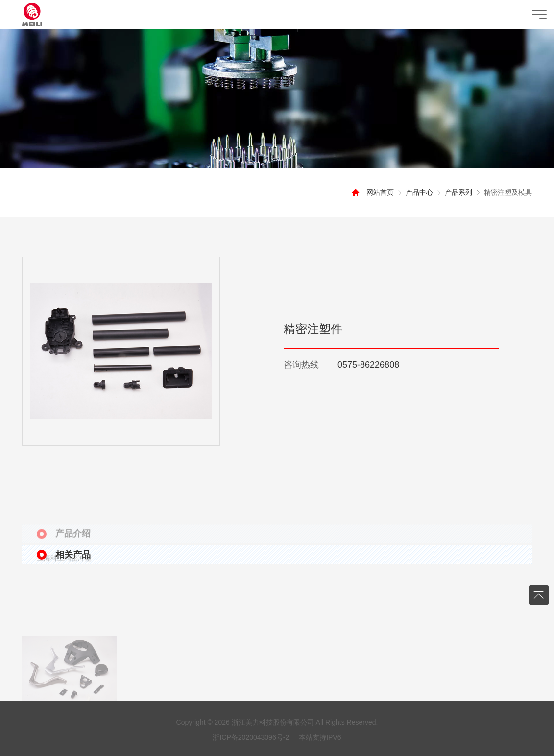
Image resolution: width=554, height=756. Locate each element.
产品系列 (454, 192)
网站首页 (376, 192)
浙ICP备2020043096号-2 (251, 737)
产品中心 (415, 192)
